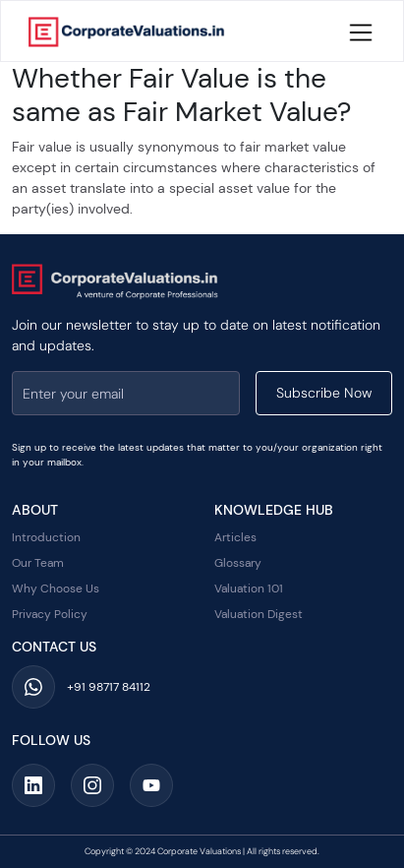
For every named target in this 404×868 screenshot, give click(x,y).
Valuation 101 (249, 589)
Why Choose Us (56, 589)
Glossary (238, 563)
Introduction (46, 537)
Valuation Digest (259, 614)
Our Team (38, 563)
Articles (235, 537)
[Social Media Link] (33, 785)
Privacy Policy (50, 614)
